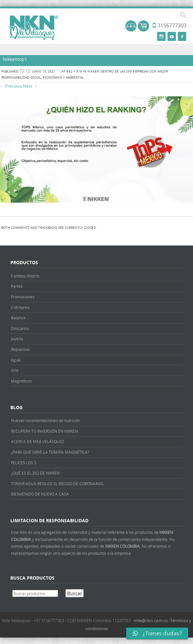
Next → (30, 86)
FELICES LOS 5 (24, 463)
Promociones (23, 297)
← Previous (11, 86)
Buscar (75, 593)
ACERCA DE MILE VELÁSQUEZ (38, 441)
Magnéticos (21, 381)
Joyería (17, 339)
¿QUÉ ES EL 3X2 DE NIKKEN (35, 473)
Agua (16, 360)
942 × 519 (74, 71)
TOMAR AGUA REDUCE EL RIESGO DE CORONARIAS (57, 484)
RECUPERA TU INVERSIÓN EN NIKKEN (44, 431)
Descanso (20, 328)
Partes (17, 286)
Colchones (20, 307)
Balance (18, 318)
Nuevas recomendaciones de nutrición (46, 420)
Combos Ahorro (25, 276)
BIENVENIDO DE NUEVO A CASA (40, 494)
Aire (15, 370)
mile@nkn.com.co (151, 620)
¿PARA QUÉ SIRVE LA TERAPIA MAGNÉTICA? (50, 452)
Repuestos (20, 349)
